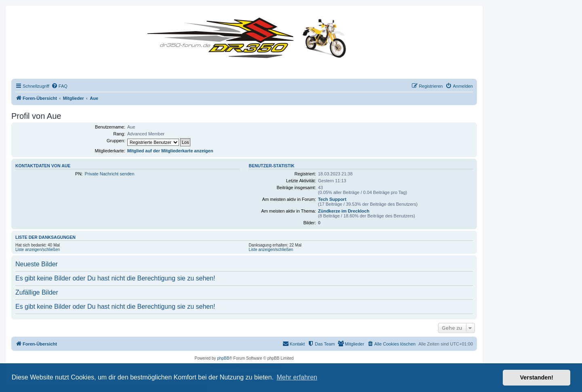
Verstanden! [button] (537, 377)
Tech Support (332, 199)
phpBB (223, 358)
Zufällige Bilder (37, 292)
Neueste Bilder (37, 264)
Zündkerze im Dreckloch (344, 211)
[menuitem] (59, 86)
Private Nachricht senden (109, 174)
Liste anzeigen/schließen (38, 250)
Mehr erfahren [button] (297, 377)
